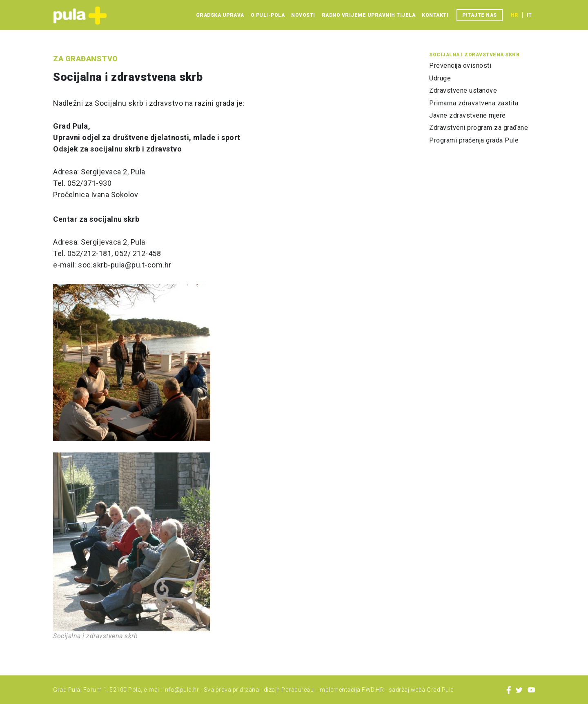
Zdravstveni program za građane (479, 128)
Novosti (303, 15)
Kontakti (435, 15)
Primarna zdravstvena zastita (474, 103)
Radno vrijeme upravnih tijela (369, 15)
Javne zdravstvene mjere (468, 115)
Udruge (440, 78)
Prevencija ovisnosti (460, 66)
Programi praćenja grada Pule (474, 140)
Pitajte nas (480, 15)
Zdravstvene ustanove (463, 90)
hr (514, 15)
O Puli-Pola (268, 15)
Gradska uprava (220, 15)
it (529, 15)
